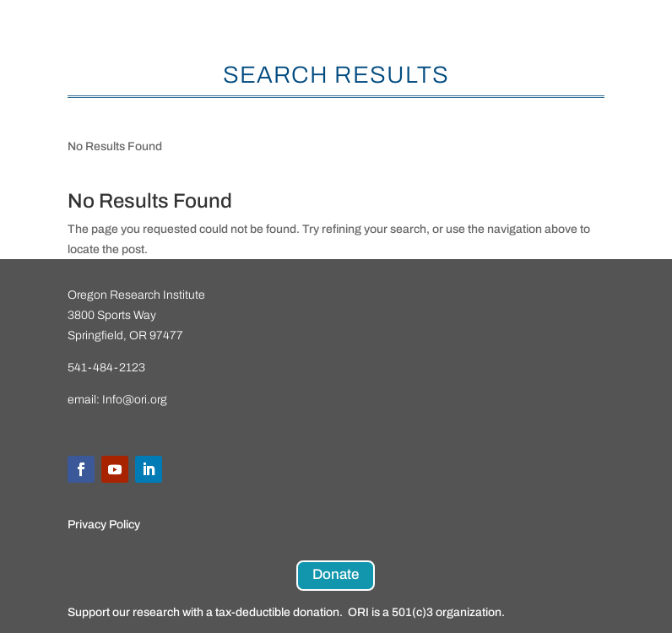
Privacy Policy (104, 525)
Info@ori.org (135, 400)
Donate (336, 574)
